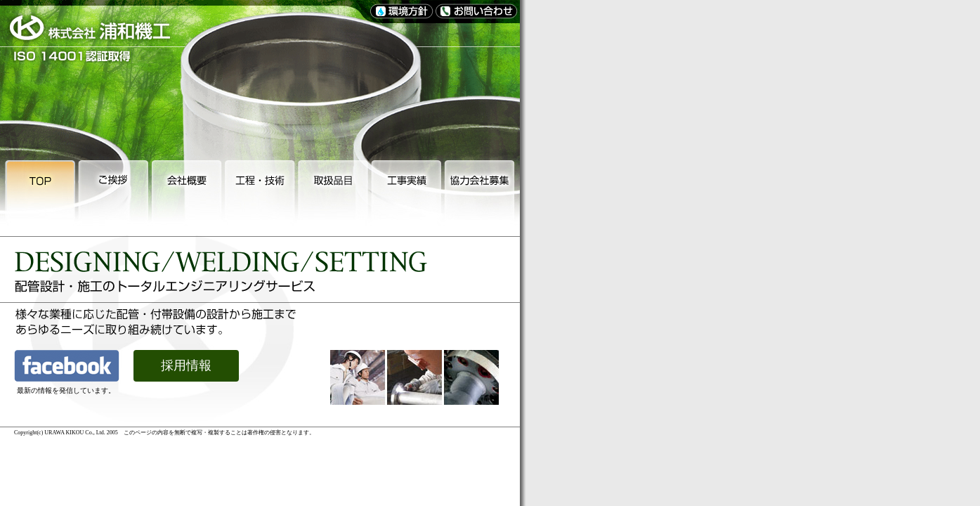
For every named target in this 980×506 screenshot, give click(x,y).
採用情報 (186, 365)
